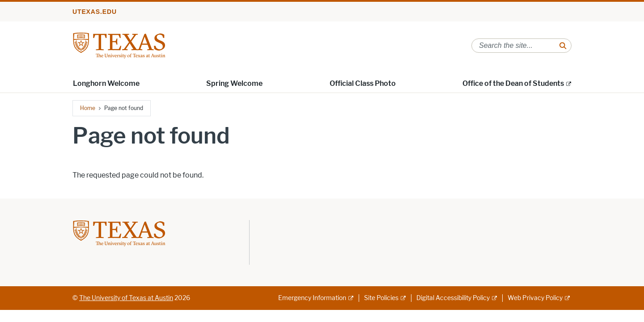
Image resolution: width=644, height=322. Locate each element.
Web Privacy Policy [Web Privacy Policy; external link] (535, 298)
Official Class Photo (363, 83)
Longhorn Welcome (106, 83)
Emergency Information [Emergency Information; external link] (312, 298)
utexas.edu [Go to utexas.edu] (95, 12)
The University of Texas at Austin (126, 298)
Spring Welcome (234, 83)
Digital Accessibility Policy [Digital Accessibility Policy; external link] (453, 298)
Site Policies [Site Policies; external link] (381, 298)
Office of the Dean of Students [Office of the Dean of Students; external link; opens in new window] (513, 83)
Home (88, 108)
